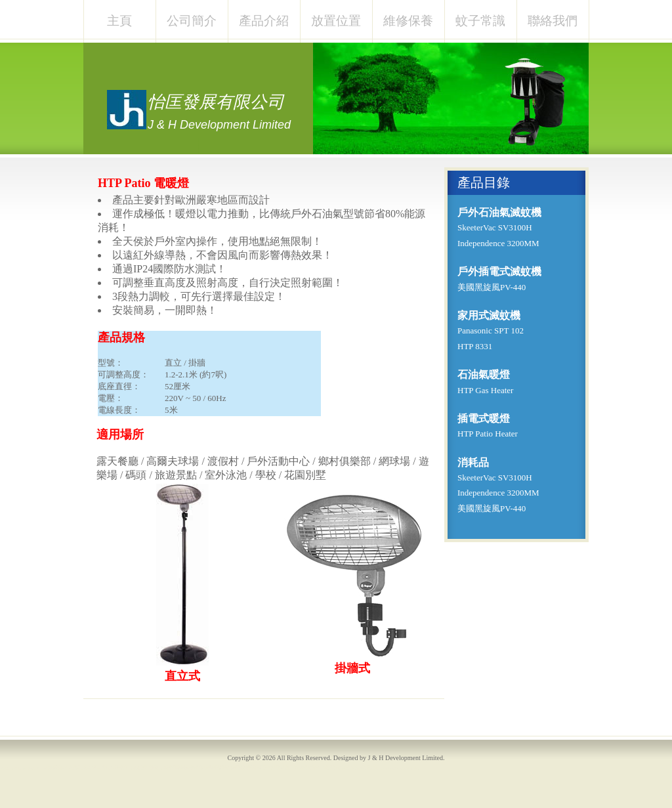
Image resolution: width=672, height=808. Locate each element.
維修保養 (408, 21)
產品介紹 (264, 21)
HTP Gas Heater (485, 390)
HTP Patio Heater (488, 434)
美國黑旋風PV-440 (492, 287)
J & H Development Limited (406, 758)
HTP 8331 (475, 346)
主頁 (119, 21)
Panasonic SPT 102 (491, 330)
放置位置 (336, 21)
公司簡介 (192, 21)
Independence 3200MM (498, 243)
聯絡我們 (553, 21)
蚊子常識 (480, 21)
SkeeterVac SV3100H (495, 227)
